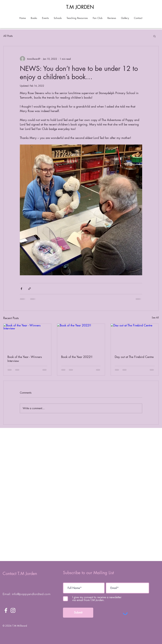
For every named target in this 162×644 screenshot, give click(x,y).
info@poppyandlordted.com (31, 594)
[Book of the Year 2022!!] (81, 337)
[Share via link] (30, 289)
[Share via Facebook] (21, 289)
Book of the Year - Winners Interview (25, 359)
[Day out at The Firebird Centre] (135, 337)
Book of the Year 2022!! (77, 357)
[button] (154, 36)
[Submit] (78, 613)
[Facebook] (6, 610)
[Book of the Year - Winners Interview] (27, 337)
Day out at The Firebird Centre (134, 357)
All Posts (8, 36)
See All (155, 318)
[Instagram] (13, 610)
